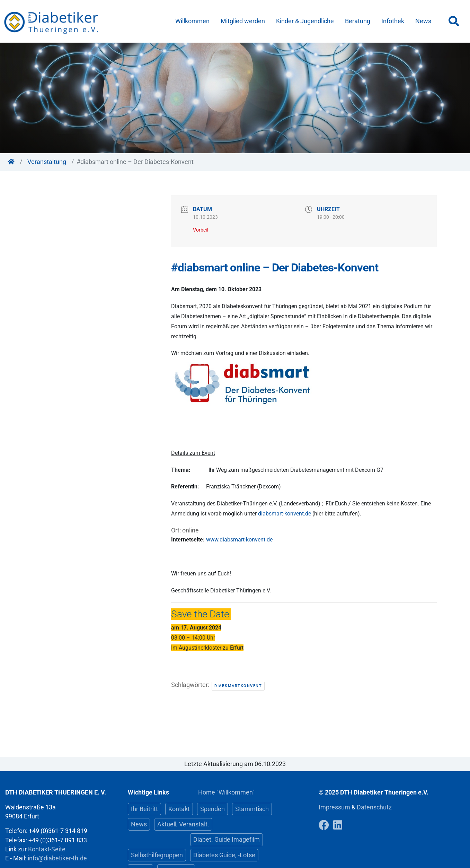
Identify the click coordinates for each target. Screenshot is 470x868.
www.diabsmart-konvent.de (239, 540)
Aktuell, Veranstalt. (183, 824)
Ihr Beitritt (144, 809)
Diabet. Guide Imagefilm (227, 840)
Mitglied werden (243, 21)
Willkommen (192, 21)
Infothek (393, 21)
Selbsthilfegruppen (157, 855)
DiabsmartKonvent (238, 686)
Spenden (212, 809)
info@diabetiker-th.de (57, 858)
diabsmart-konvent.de (285, 514)
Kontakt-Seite (47, 849)
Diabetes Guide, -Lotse (224, 855)
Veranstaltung (47, 162)
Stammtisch (252, 809)
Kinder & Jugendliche (305, 21)
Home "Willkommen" (226, 792)
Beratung (358, 21)
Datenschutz (374, 807)
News (423, 21)
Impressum (335, 807)
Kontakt (179, 809)
